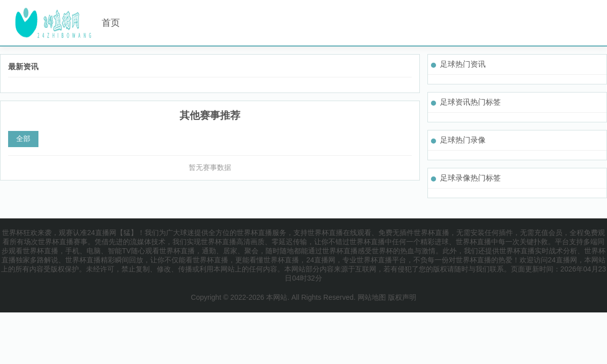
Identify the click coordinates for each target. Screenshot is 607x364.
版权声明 (402, 297)
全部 (23, 139)
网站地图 (372, 297)
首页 (111, 23)
